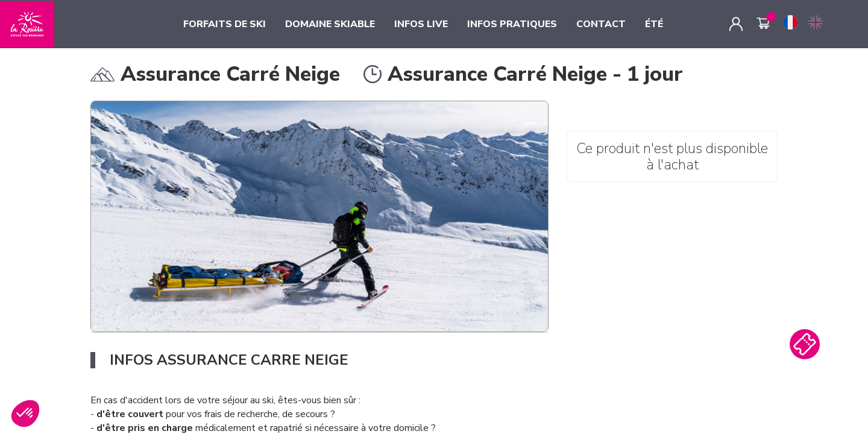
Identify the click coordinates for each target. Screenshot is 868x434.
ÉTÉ (654, 24)
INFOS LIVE (421, 24)
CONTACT (601, 24)
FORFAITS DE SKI (225, 24)
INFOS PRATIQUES (512, 24)
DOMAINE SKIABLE (330, 24)
